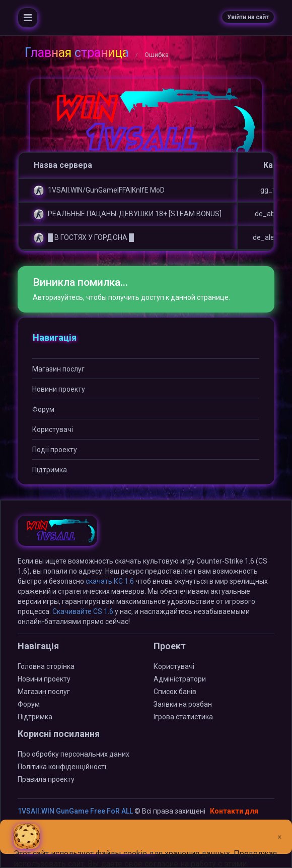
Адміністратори (180, 679)
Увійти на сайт (248, 17)
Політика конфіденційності (62, 767)
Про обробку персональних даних (74, 754)
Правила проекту (46, 779)
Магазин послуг (58, 369)
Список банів (175, 692)
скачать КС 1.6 (110, 581)
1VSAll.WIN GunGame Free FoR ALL (75, 811)
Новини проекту (59, 389)
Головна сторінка (46, 666)
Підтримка (50, 470)
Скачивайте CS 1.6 (83, 611)
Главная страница (77, 53)
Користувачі (53, 429)
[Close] (280, 829)
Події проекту (55, 450)
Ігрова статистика (183, 717)
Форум (43, 409)
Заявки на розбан (183, 704)
